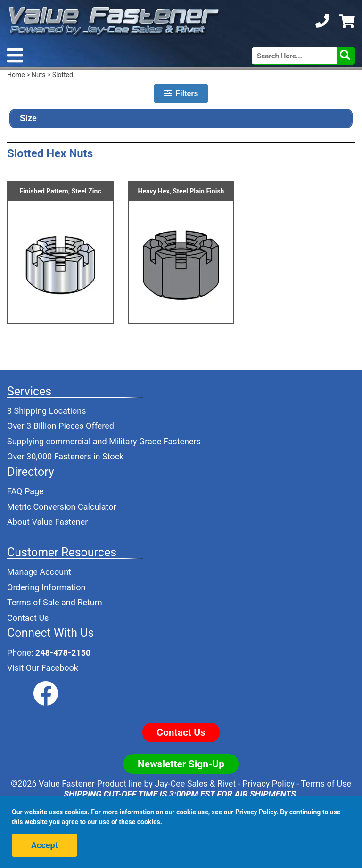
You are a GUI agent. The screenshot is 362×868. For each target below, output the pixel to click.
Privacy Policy (268, 784)
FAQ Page (25, 491)
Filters (181, 93)
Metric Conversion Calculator (62, 507)
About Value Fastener (47, 522)
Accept (45, 845)
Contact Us (28, 618)
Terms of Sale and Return (55, 602)
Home (16, 75)
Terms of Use (326, 784)
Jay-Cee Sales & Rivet (196, 784)
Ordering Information (46, 587)
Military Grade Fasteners (155, 441)
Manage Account (39, 572)
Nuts (39, 75)
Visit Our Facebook (43, 668)
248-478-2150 (63, 653)
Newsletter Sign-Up (181, 764)
